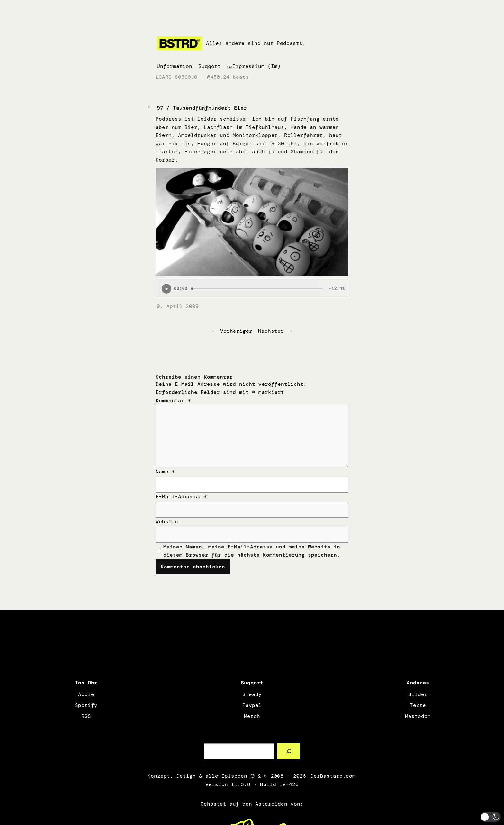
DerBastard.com (332, 776)
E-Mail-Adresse (181, 497)
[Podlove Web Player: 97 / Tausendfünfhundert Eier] (252, 288)
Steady (252, 694)
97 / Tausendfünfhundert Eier (202, 108)
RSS (86, 716)
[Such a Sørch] (289, 751)
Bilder (418, 694)
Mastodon (418, 716)
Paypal (252, 705)
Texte (418, 705)
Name (165, 471)
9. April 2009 (178, 306)
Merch (252, 716)
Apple (86, 694)
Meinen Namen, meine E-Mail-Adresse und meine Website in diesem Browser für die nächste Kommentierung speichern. (252, 551)
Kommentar (173, 400)
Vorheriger (236, 331)
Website (167, 522)
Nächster (271, 331)
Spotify (86, 705)
